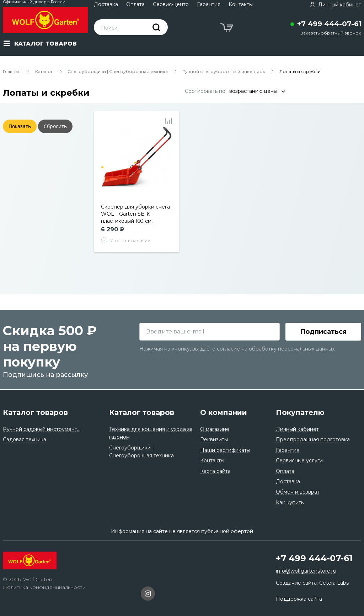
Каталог (44, 71)
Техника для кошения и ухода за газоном (151, 433)
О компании (224, 412)
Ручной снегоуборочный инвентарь (224, 71)
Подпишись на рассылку (45, 375)
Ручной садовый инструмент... (42, 429)
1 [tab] (102, 167)
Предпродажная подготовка (313, 439)
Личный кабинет (297, 429)
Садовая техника (25, 439)
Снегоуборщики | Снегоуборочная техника (118, 71)
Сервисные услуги (299, 460)
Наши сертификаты (225, 450)
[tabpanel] (137, 162)
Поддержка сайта (299, 599)
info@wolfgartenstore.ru (306, 571)
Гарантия (209, 4)
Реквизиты (214, 439)
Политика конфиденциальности (44, 587)
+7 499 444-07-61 (329, 24)
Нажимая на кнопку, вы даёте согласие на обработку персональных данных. (237, 349)
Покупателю (300, 412)
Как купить (290, 502)
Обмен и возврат (298, 492)
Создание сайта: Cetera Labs (312, 583)
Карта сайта (215, 471)
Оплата (135, 4)
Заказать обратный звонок (331, 33)
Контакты (241, 4)
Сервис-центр (171, 4)
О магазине (215, 429)
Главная (12, 71)
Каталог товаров (35, 412)
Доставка (106, 4)
